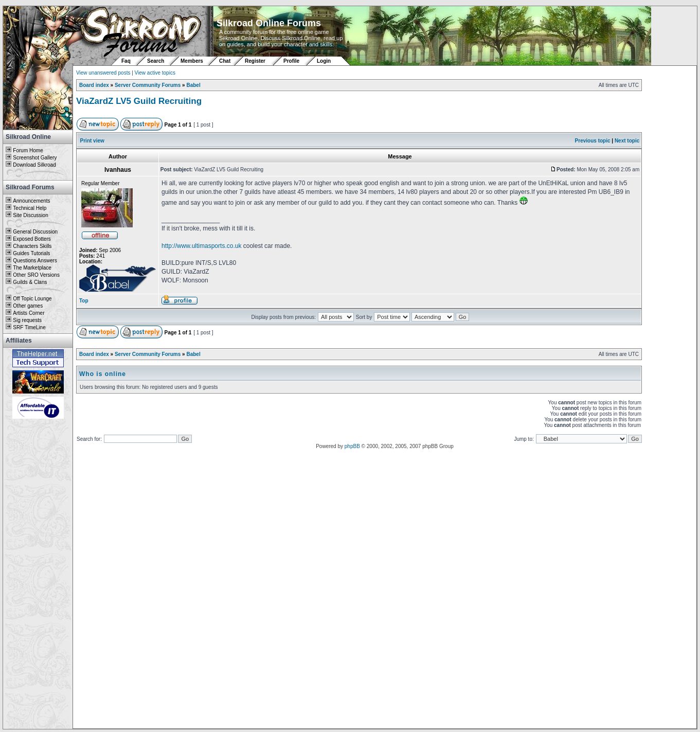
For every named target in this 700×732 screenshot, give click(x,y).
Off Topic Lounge (32, 299)
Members (192, 61)
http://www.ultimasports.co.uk (201, 246)
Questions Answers (35, 261)
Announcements (31, 201)
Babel (193, 85)
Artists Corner (29, 313)
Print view (92, 141)
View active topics (155, 73)
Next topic (627, 141)
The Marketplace (32, 268)
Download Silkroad (34, 165)
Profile (291, 61)
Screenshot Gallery (35, 158)
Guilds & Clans (30, 282)
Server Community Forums (148, 85)
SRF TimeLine (29, 327)
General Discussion (35, 232)
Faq (126, 61)
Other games (28, 306)
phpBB (352, 446)
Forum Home (28, 150)
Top (84, 301)
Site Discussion (30, 215)
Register (255, 61)
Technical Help (30, 208)
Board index (94, 85)
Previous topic (593, 141)
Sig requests (27, 320)
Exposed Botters (32, 239)
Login (324, 61)
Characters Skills (32, 246)
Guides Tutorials (31, 253)
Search (156, 61)
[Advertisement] (38, 575)
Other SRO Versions (36, 275)
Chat (226, 61)
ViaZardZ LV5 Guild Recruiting (139, 101)
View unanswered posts (103, 73)
